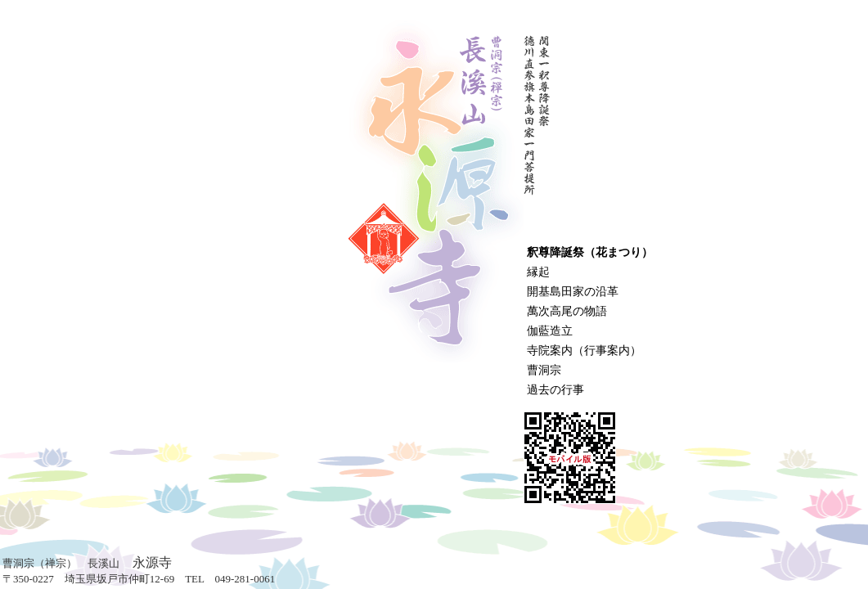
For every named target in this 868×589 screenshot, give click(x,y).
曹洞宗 (544, 370)
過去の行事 (555, 390)
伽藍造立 (550, 331)
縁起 (538, 272)
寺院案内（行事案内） (584, 351)
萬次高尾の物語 (567, 311)
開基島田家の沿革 (573, 292)
